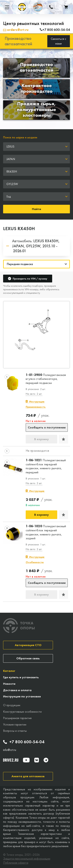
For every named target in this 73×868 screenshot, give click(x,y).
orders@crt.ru (16, 30)
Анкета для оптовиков (28, 776)
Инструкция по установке (22, 696)
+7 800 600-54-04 (24, 742)
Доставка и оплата (17, 690)
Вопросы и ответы (15, 731)
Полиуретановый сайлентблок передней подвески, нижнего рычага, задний (46, 532)
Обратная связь (28, 658)
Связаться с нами (58, 41)
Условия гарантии (15, 724)
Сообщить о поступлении (47, 427)
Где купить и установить (21, 677)
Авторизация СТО (28, 645)
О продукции (12, 705)
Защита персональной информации (27, 859)
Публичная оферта (16, 863)
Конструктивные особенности (22, 712)
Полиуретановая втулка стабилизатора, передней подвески (46, 379)
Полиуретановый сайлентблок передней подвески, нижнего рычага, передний (46, 466)
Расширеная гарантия (17, 718)
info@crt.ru (10, 750)
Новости (9, 684)
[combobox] (36, 147)
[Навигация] (36, 264)
